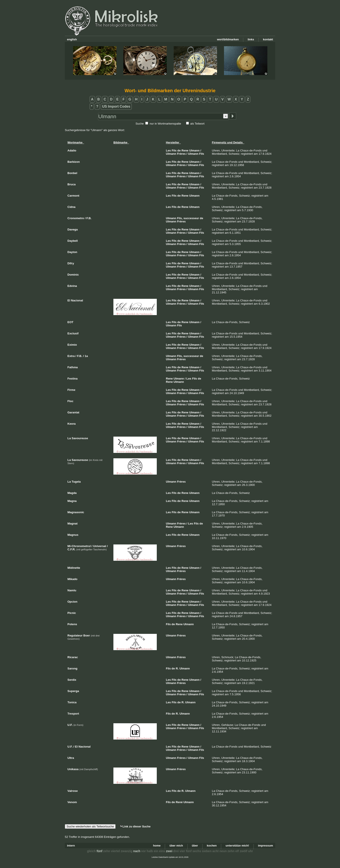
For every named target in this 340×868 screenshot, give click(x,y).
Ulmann (195, 150)
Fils (174, 150)
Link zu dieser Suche (135, 826)
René (179, 802)
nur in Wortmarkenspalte (165, 124)
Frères (181, 154)
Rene (185, 150)
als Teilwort (197, 124)
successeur (191, 218)
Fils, (180, 218)
